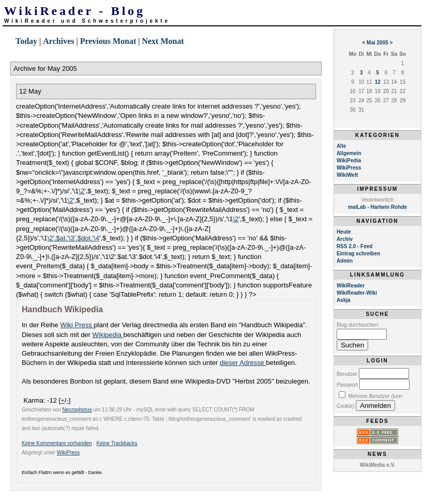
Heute (344, 232)
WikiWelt (347, 175)
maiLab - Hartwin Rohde (377, 207)
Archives (58, 41)
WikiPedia (349, 161)
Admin (345, 261)
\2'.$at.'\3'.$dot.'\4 (73, 238)
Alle (341, 146)
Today (26, 41)
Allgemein (349, 153)
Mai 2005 (377, 43)
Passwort (347, 385)
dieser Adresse (243, 363)
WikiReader (351, 286)
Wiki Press (77, 325)
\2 (81, 191)
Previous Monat (108, 41)
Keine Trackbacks (117, 443)
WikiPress (68, 453)
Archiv (345, 239)
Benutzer (347, 374)
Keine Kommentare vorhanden (57, 443)
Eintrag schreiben (358, 254)
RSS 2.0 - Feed (354, 246)
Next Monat (163, 41)
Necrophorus (77, 410)
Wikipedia (108, 335)
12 (378, 82)
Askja (344, 300)
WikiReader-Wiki (357, 293)
